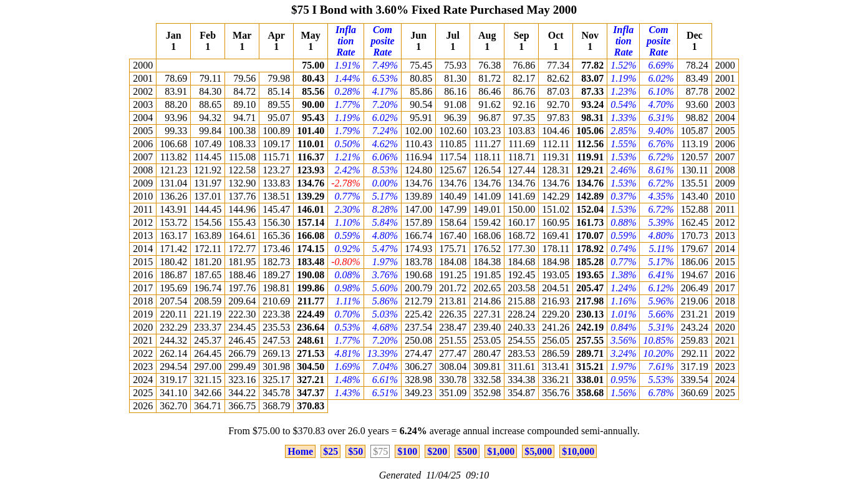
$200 (437, 451)
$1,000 (501, 451)
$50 (355, 451)
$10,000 (578, 451)
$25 (330, 451)
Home (300, 451)
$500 (467, 451)
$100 (407, 451)
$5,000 (538, 451)
